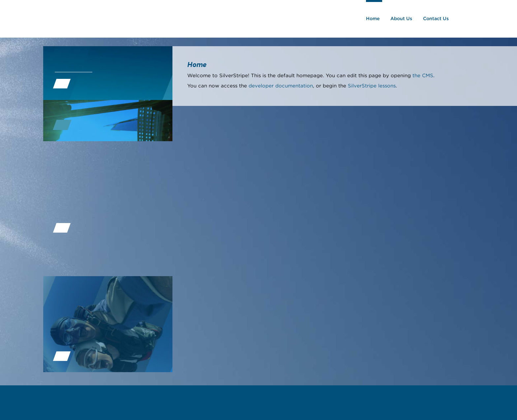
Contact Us (437, 19)
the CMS (423, 76)
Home (374, 19)
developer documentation (281, 86)
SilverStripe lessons (372, 86)
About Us (403, 19)
